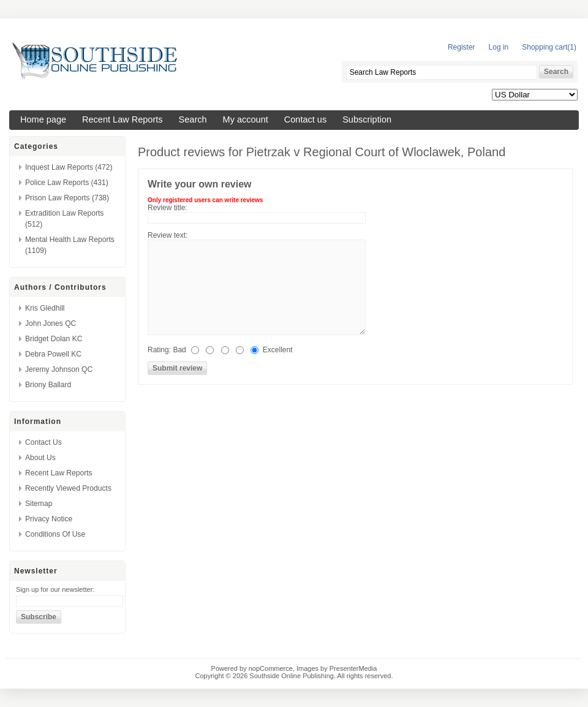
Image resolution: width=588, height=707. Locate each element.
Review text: (168, 235)
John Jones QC (51, 323)
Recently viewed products (68, 488)
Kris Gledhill (45, 308)
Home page (43, 119)
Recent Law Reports (123, 119)
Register (462, 47)
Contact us (305, 119)
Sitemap (39, 504)
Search (193, 119)
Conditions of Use (55, 534)
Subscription (367, 119)
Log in (499, 47)
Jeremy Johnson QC (59, 369)
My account (246, 119)
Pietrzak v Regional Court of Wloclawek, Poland (376, 152)
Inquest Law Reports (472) (69, 167)
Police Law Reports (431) (67, 183)
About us (40, 458)
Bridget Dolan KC (54, 339)
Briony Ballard (48, 385)
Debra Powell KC (53, 354)
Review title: (168, 208)
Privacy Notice (49, 519)
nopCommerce (271, 668)
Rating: (159, 350)
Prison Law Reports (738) (67, 198)
